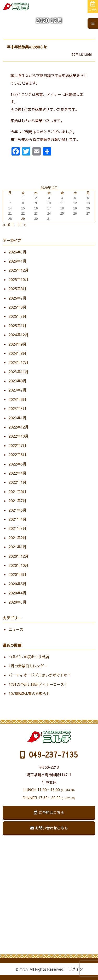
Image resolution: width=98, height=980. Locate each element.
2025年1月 (18, 326)
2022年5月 (18, 464)
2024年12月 (19, 335)
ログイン (76, 969)
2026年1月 (18, 261)
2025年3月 (18, 316)
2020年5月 (18, 584)
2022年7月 (18, 445)
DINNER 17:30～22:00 (49, 798)
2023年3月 (18, 408)
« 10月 (8, 225)
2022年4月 (18, 473)
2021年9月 (18, 492)
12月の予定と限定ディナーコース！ (38, 684)
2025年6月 (18, 307)
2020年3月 (18, 602)
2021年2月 (18, 538)
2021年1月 (18, 547)
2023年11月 (19, 372)
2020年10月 (19, 565)
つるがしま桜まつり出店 (29, 657)
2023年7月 (18, 390)
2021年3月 (18, 528)
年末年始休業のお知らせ (27, 47)
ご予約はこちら (49, 812)
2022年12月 (19, 427)
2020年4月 (18, 593)
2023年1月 (18, 418)
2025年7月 (18, 298)
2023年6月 (18, 399)
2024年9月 (18, 344)
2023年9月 (18, 381)
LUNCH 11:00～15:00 (49, 790)
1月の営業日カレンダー (28, 666)
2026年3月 (18, 252)
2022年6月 (18, 455)
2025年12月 (19, 270)
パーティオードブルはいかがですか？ (40, 675)
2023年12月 (19, 362)
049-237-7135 (49, 754)
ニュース (16, 629)
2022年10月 (19, 436)
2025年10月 (19, 280)
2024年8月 (18, 353)
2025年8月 (18, 289)
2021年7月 (18, 501)
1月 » (22, 225)
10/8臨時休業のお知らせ (29, 693)
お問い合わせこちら (49, 828)
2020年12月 (19, 556)
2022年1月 (18, 482)
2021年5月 (18, 510)
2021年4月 (18, 519)
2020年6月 (18, 574)
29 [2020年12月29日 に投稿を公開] (23, 219)
